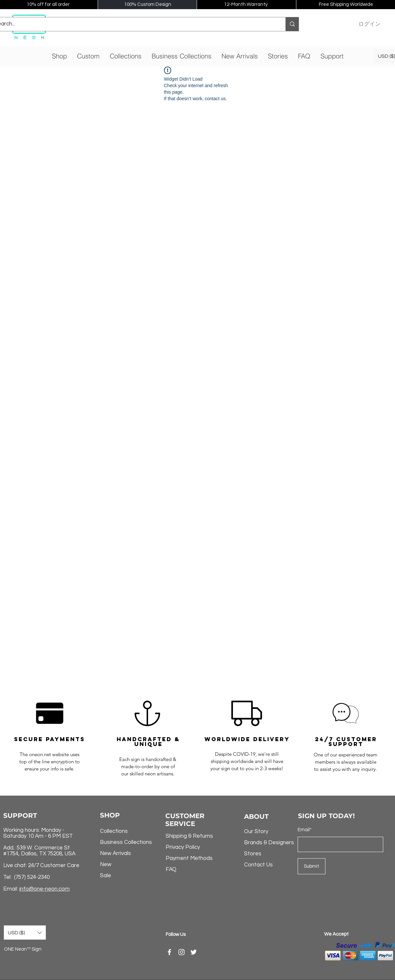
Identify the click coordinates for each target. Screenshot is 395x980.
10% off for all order (48, 4)
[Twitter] (194, 952)
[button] (352, 23)
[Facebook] (169, 952)
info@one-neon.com (44, 889)
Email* (305, 830)
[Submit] (312, 866)
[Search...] (292, 24)
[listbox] (25, 933)
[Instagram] (181, 952)
